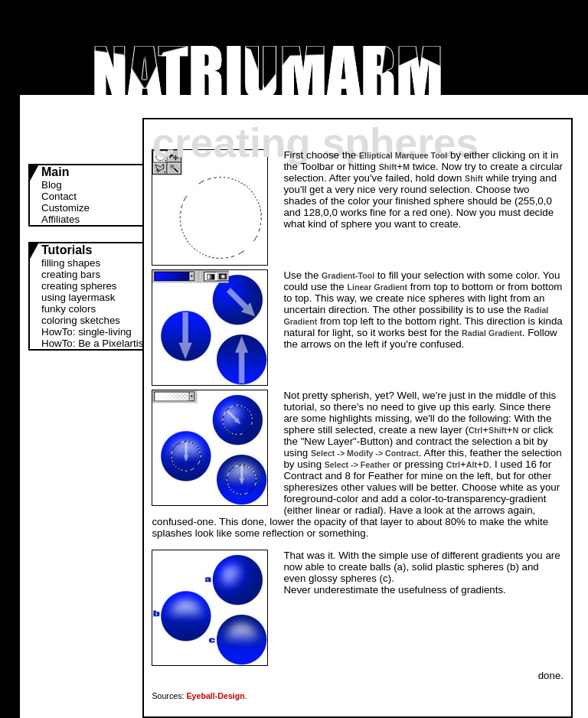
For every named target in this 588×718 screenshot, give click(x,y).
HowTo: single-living (87, 332)
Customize (65, 208)
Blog (52, 185)
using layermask (78, 297)
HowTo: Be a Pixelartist (94, 343)
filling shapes (71, 263)
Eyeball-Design (215, 696)
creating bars (71, 274)
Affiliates (60, 219)
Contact (59, 196)
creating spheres (79, 286)
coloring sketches (81, 320)
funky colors (69, 309)
